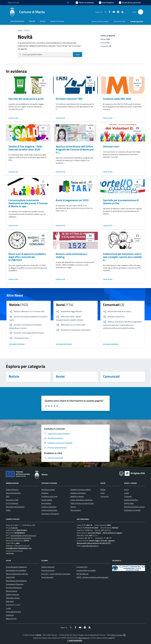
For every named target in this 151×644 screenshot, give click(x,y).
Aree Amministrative (13, 493)
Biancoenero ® (84, 638)
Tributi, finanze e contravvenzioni (82, 503)
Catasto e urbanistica (49, 507)
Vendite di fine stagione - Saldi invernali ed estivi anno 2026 (25, 148)
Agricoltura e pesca (48, 490)
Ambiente (45, 493)
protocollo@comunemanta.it (21, 538)
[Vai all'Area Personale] (130, 3)
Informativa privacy (13, 598)
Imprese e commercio (78, 493)
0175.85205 (13, 528)
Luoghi (126, 493)
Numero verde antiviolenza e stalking (72, 255)
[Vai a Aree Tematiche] (106, 3)
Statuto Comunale (12, 594)
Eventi (126, 490)
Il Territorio (128, 496)
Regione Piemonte (48, 567)
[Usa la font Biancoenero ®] (85, 3)
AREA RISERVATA (74, 641)
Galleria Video (129, 503)
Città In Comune (117, 635)
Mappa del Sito (11, 619)
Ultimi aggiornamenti (13, 612)
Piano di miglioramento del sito (17, 574)
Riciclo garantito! (47, 577)
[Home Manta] (26, 12)
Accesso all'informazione (100, 21)
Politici (8, 510)
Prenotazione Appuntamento (16, 581)
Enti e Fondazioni (12, 503)
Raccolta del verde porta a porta (26, 99)
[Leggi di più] (15, 118)
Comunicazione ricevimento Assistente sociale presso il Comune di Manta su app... (28, 203)
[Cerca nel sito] (141, 12)
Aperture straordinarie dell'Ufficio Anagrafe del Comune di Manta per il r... (75, 149)
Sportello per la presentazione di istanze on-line (121, 202)
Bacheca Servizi (11, 591)
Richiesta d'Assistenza (14, 588)
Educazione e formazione (50, 514)
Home (20, 30)
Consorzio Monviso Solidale (86, 570)
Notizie (103, 490)
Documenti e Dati (12, 500)
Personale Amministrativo (15, 507)
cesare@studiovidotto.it (90, 546)
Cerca (78, 54)
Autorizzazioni (46, 503)
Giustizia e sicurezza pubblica (81, 490)
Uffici (8, 496)
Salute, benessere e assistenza (81, 500)
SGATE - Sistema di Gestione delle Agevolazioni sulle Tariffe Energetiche (102, 577)
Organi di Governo (12, 490)
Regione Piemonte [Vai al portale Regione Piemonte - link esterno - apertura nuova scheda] (14, 3)
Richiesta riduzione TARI (69, 99)
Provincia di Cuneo (48, 570)
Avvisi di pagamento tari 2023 (72, 200)
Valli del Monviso (82, 574)
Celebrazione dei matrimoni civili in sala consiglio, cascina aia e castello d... (122, 257)
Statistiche (10, 615)
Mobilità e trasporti (77, 496)
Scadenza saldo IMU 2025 (117, 99)
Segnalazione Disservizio (15, 584)
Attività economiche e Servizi (134, 507)
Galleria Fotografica (131, 500)
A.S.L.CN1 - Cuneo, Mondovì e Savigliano (56, 574)
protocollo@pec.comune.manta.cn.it (23, 535)
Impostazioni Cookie (13, 605)
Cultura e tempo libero (49, 510)
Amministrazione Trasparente (16, 567)
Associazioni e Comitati (132, 510)
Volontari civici (111, 146)
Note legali (10, 601)
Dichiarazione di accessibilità (16, 570)
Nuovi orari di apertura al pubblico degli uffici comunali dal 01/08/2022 (27, 257)
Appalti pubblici (47, 500)
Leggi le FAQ (10, 577)
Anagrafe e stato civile (49, 496)
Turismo (73, 507)
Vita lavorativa (76, 510)
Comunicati (104, 496)
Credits (8, 608)
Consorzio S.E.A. (82, 567)
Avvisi (103, 493)
